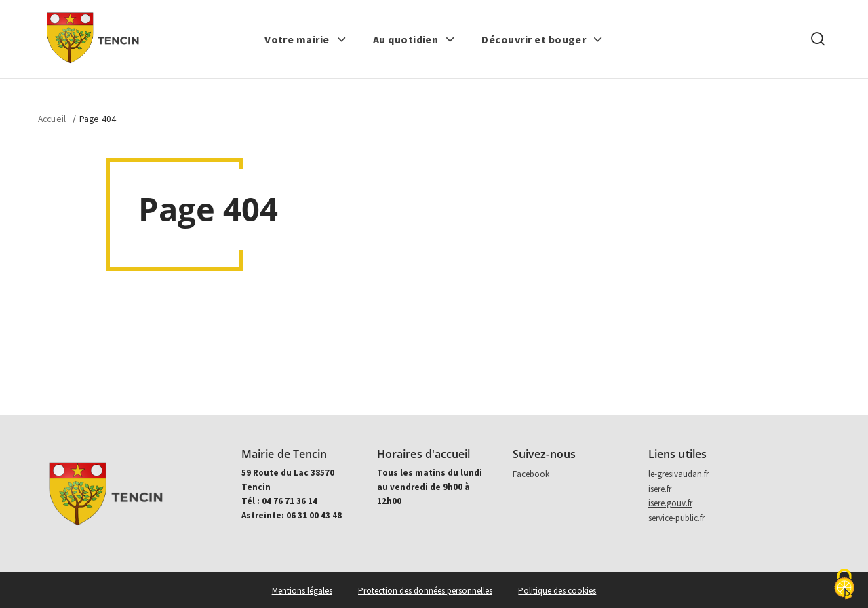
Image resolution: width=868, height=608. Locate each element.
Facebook (531, 474)
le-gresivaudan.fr (678, 474)
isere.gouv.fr (670, 503)
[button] (305, 39)
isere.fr (660, 489)
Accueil (52, 119)
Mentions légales (302, 591)
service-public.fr (676, 518)
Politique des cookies (557, 591)
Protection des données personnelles (425, 591)
